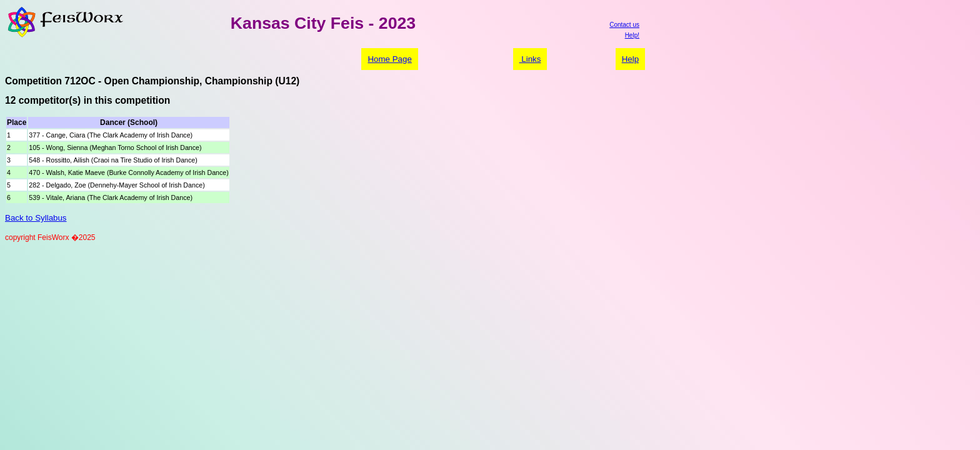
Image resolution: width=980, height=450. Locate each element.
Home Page (389, 59)
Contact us (624, 25)
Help (630, 59)
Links (530, 59)
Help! (632, 35)
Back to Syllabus (36, 218)
